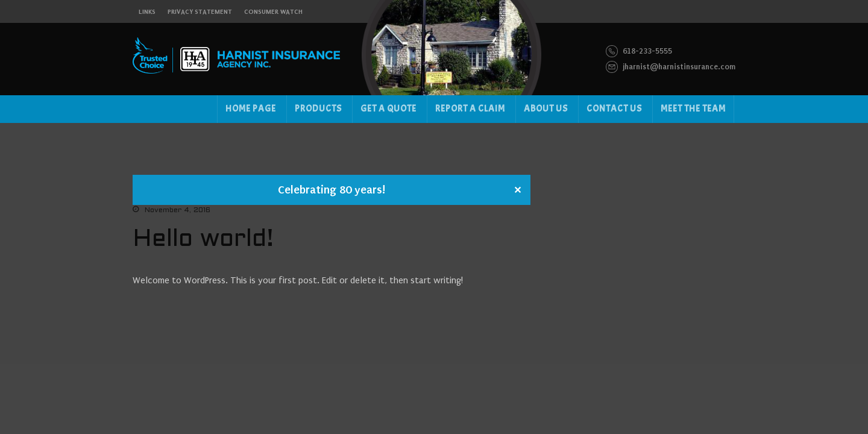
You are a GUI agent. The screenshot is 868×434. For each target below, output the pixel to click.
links (147, 11)
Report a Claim (470, 109)
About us (546, 109)
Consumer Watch (273, 11)
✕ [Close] (517, 191)
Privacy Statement (200, 11)
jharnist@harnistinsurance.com (671, 67)
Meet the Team (693, 109)
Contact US (614, 109)
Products (318, 109)
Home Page (251, 109)
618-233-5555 (639, 51)
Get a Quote (388, 109)
